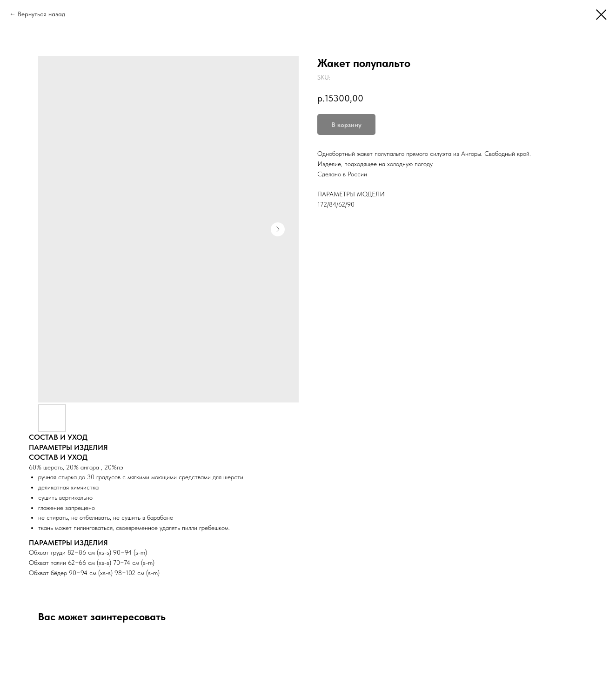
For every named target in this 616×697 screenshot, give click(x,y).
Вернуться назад (41, 14)
